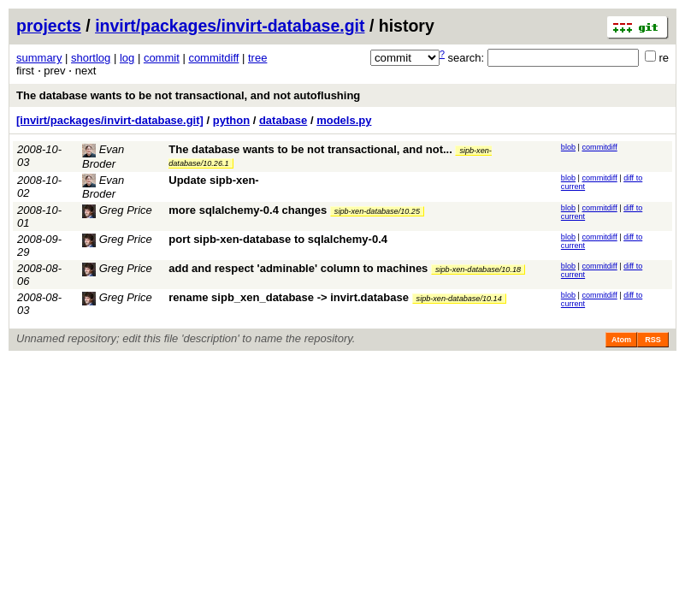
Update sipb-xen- (213, 180)
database (283, 120)
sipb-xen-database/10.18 (478, 269)
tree (257, 58)
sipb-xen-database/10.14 (459, 299)
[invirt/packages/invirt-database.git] (110, 120)
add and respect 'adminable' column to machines (298, 268)
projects (49, 26)
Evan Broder (103, 187)
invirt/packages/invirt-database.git (230, 26)
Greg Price (117, 210)
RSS (653, 340)
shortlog (91, 58)
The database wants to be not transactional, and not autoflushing (188, 95)
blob (568, 147)
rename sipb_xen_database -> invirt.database (289, 297)
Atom (621, 340)
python (231, 120)
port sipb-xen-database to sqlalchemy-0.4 (278, 239)
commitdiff (213, 58)
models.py (344, 120)
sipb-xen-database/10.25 (377, 211)
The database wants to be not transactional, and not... (312, 149)
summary (39, 58)
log (127, 58)
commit (162, 58)
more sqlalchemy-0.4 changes (248, 210)
